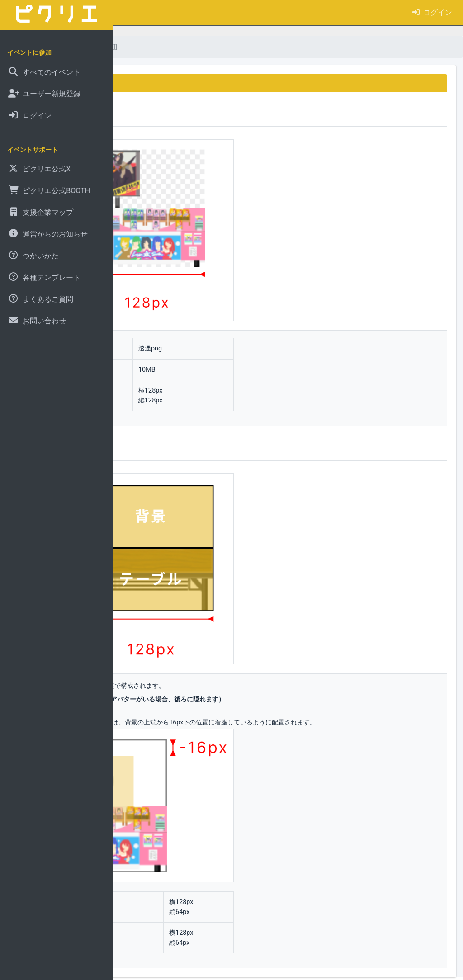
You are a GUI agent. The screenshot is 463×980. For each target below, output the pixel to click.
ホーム (131, 47)
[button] (127, 13)
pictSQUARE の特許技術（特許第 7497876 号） (291, 970)
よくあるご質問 (178, 47)
